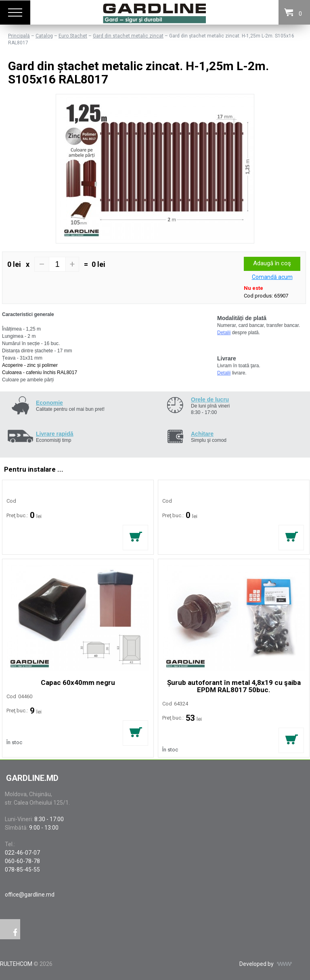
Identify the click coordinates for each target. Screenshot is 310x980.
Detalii (224, 333)
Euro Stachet (73, 36)
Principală (19, 36)
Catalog (44, 36)
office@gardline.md (30, 895)
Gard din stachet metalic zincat (128, 36)
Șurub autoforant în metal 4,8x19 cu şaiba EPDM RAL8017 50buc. (234, 686)
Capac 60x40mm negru (78, 682)
